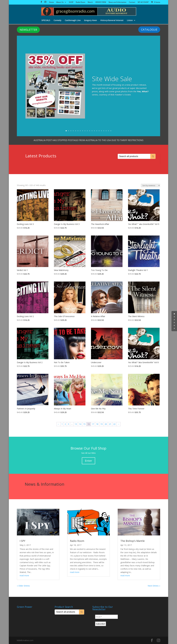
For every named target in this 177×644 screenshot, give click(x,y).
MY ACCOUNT (143, 2)
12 (92, 131)
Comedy (57, 21)
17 (104, 131)
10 (87, 131)
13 (94, 131)
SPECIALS (45, 21)
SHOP (71, 2)
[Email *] (106, 617)
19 (108, 131)
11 (90, 131)
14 (97, 131)
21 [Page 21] (110, 424)
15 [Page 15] (84, 424)
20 (111, 131)
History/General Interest (112, 21)
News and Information (117, 2)
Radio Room (80, 2)
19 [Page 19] (101, 424)
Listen (130, 21)
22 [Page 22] (114, 424)
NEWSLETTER (28, 30)
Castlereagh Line (73, 21)
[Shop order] (150, 186)
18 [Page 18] (97, 424)
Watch (90, 2)
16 (101, 131)
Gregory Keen (91, 21)
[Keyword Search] (134, 156)
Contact (132, 2)
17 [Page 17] (93, 424)
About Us (60, 2)
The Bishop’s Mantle (133, 541)
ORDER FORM (101, 2)
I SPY (22, 541)
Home (51, 2)
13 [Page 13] (76, 424)
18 (106, 131)
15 (99, 131)
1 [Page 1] (62, 424)
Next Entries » (154, 586)
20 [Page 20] (106, 424)
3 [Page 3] (68, 424)
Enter (88, 461)
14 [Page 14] (80, 424)
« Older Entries (23, 586)
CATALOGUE (149, 30)
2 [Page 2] (65, 424)
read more (24, 575)
